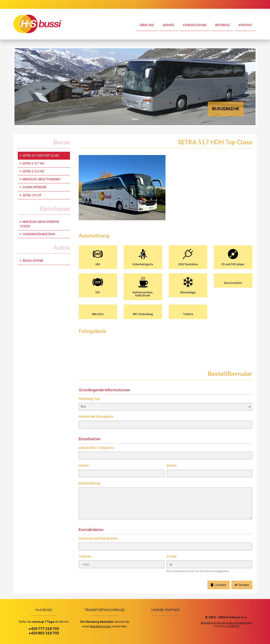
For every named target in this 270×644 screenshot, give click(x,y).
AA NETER (233, 626)
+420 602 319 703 (44, 633)
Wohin (171, 465)
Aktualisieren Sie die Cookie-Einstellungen (226, 623)
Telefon (85, 556)
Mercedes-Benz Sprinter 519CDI (39, 224)
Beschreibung (89, 483)
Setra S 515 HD (32, 171)
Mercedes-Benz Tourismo (40, 179)
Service (168, 25)
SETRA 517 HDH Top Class (39, 155)
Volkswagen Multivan (37, 234)
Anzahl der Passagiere (96, 416)
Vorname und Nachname (98, 538)
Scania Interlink (33, 187)
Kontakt (245, 25)
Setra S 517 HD (32, 163)
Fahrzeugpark (195, 25)
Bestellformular (101, 626)
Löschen (218, 585)
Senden (242, 585)
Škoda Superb (32, 261)
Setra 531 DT (31, 195)
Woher (84, 465)
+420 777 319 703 (44, 628)
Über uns (147, 25)
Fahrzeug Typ (89, 399)
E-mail (171, 556)
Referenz (223, 25)
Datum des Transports (96, 448)
